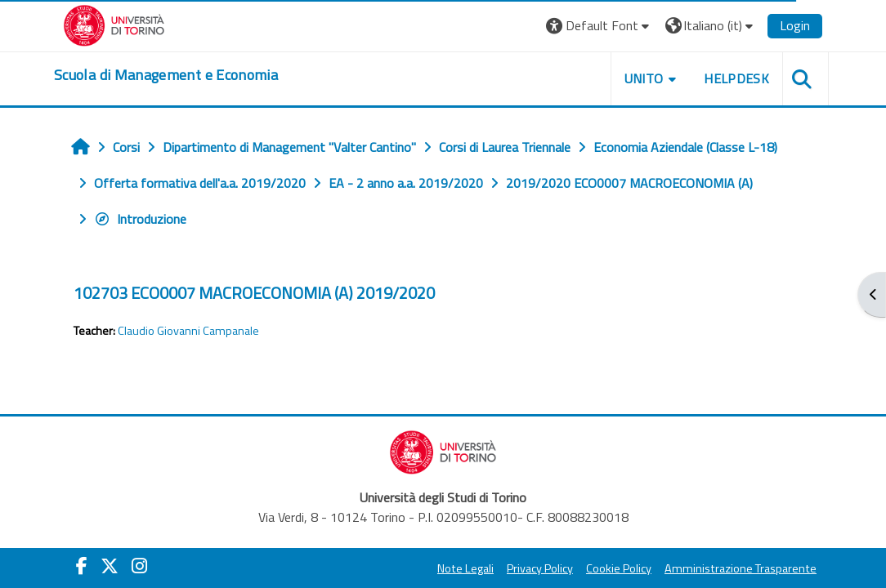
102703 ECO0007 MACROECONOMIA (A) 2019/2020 (254, 293)
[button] (600, 26)
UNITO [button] (644, 78)
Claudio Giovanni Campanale (188, 331)
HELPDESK (736, 78)
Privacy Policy (540, 568)
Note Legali (465, 568)
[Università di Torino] (114, 24)
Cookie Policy (619, 568)
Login (795, 25)
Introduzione (140, 219)
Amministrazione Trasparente (741, 568)
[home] (166, 75)
